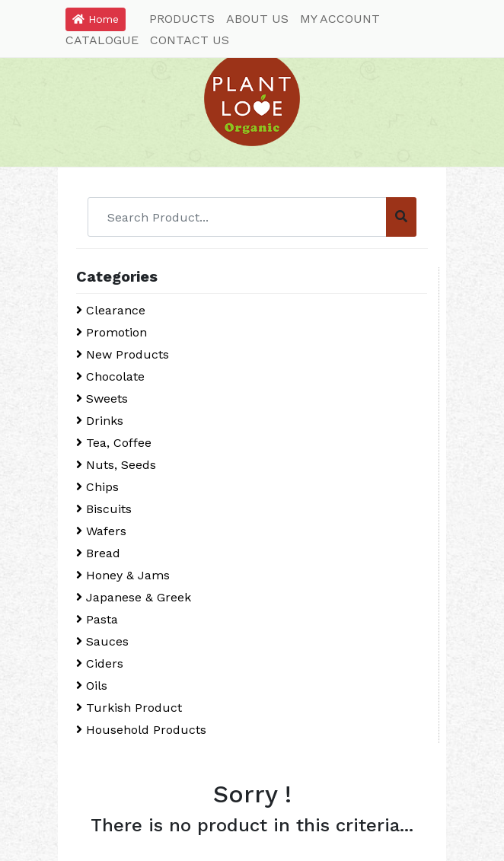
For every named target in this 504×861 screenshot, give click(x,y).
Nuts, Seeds (116, 465)
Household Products (141, 730)
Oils (92, 686)
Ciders (100, 663)
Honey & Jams (123, 575)
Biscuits (104, 509)
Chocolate (110, 376)
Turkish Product (129, 708)
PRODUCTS (182, 19)
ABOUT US (257, 19)
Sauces (102, 641)
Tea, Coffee (114, 443)
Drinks (100, 421)
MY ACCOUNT (340, 19)
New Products (123, 354)
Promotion (112, 332)
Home (96, 19)
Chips (97, 487)
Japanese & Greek (134, 597)
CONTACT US (190, 40)
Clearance (111, 310)
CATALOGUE (102, 40)
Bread (98, 553)
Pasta (97, 619)
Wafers (101, 531)
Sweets (102, 399)
